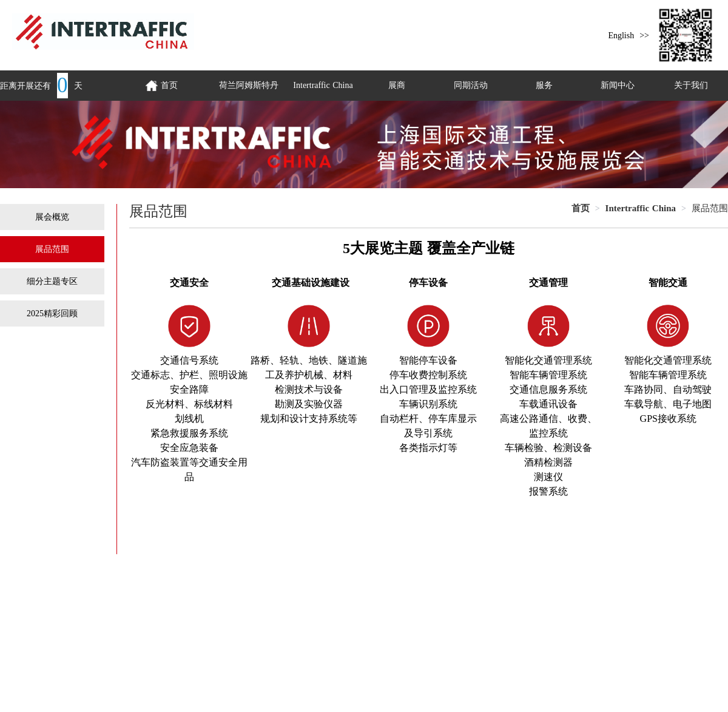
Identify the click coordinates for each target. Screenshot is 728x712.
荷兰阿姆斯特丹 (249, 85)
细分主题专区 (52, 281)
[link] (581, 208)
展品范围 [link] (710, 208)
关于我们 (691, 85)
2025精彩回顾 (52, 314)
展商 (397, 85)
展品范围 (52, 249)
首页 (581, 208)
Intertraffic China (323, 85)
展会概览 (52, 217)
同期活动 (471, 85)
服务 (544, 85)
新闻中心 (618, 85)
